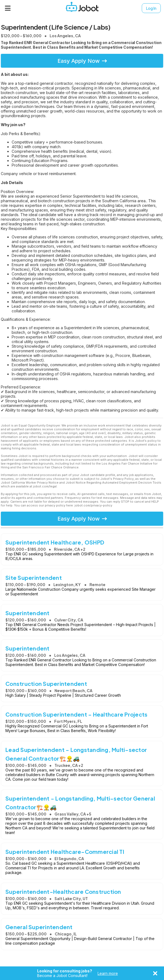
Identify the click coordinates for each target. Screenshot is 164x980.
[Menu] (8, 8)
